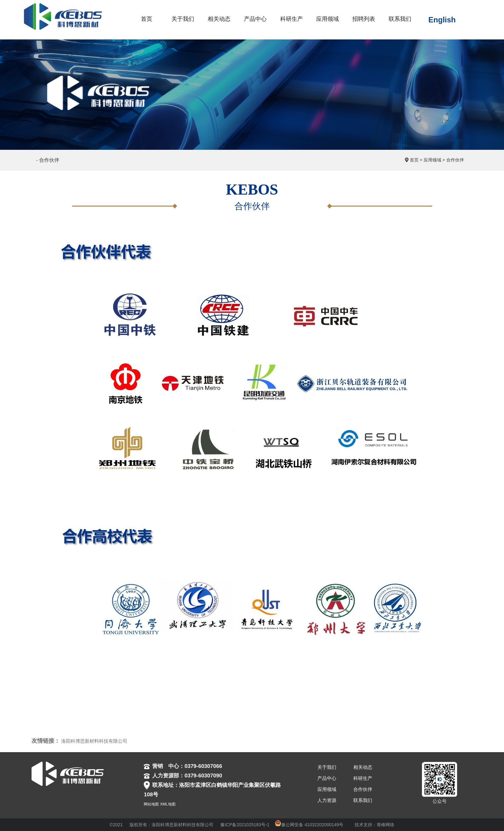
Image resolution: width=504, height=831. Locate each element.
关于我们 (327, 767)
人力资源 (327, 800)
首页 (414, 160)
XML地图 (168, 804)
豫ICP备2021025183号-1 (245, 825)
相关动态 (363, 767)
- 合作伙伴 (48, 160)
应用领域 (432, 160)
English (442, 20)
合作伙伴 (455, 160)
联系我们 (363, 800)
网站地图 (151, 804)
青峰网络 (385, 825)
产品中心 (327, 778)
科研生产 (363, 778)
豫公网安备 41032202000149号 (309, 825)
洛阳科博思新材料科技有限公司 (94, 741)
